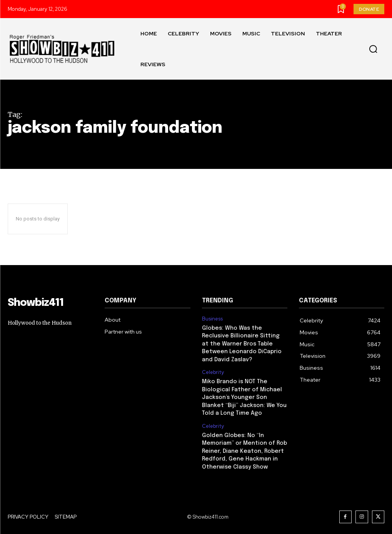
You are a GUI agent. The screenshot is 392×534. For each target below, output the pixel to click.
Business (212, 319)
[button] (373, 49)
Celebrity (213, 370)
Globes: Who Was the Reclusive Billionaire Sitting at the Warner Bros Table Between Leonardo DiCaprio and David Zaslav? (244, 343)
